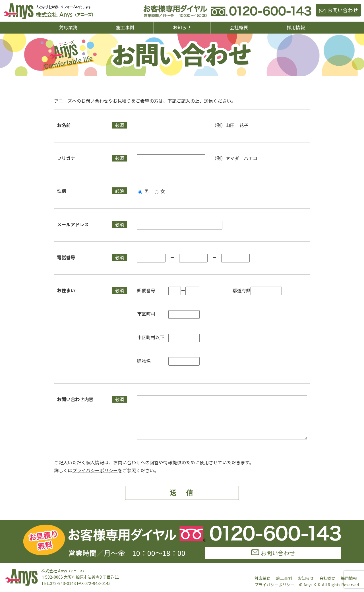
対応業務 (68, 27)
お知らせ (182, 27)
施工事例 (125, 27)
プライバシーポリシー (95, 479)
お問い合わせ (338, 10)
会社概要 (239, 27)
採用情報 (296, 27)
